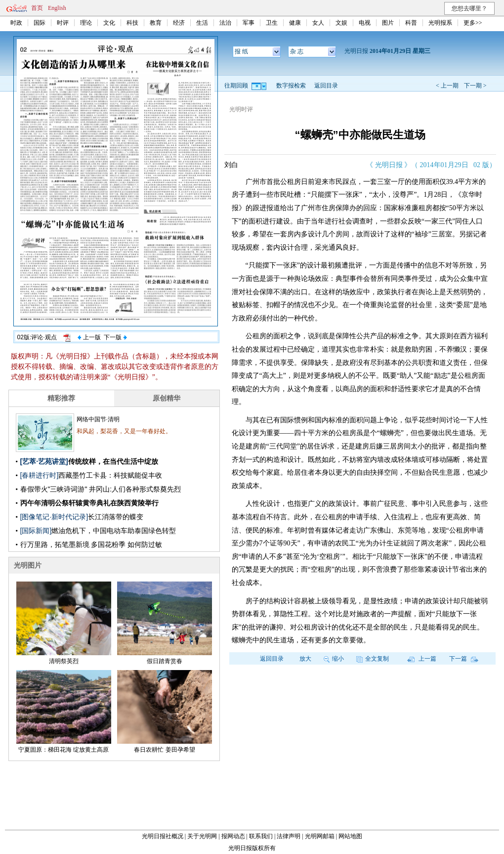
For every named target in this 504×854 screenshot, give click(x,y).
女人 (318, 23)
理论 (86, 23)
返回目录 (326, 86)
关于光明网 (202, 836)
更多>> (473, 23)
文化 (109, 23)
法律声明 (289, 836)
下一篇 (464, 659)
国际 (40, 23)
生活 (202, 23)
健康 (295, 23)
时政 (16, 23)
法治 (225, 23)
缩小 (334, 659)
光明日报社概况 (163, 836)
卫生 (272, 23)
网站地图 (350, 836)
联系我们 (261, 836)
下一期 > (475, 86)
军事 (249, 23)
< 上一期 (447, 86)
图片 (388, 23)
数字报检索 (291, 86)
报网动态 (233, 836)
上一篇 (422, 659)
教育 (156, 23)
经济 (179, 23)
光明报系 (440, 23)
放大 (305, 659)
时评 (63, 23)
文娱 (341, 23)
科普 (411, 23)
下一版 (115, 337)
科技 (132, 23)
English (57, 8)
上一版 (89, 337)
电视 (365, 23)
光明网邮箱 (320, 836)
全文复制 (373, 659)
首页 (37, 8)
